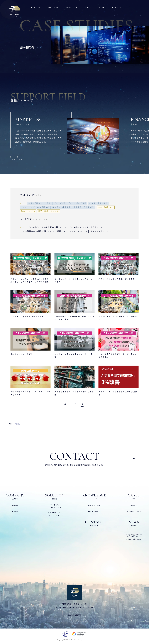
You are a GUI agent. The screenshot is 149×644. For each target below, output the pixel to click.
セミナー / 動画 (94, 506)
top (11, 424)
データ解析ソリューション (55, 506)
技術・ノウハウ (94, 511)
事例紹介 (134, 506)
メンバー (15, 511)
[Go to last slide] (13, 157)
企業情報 (15, 506)
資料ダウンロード (134, 511)
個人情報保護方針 (75, 615)
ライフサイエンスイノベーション (55, 514)
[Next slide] (20, 157)
